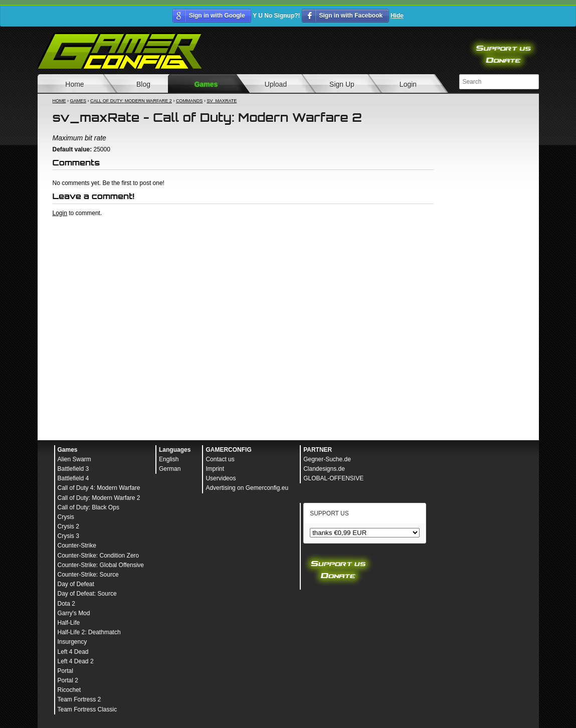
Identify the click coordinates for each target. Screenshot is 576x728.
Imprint (215, 469)
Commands (189, 101)
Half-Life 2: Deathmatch (89, 632)
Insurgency (72, 642)
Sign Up (342, 84)
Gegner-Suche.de (327, 459)
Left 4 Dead (73, 652)
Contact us (220, 459)
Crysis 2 (68, 526)
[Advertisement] (243, 245)
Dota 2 (66, 604)
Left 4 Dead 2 (76, 661)
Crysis (66, 517)
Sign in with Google (217, 16)
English (169, 459)
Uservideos (221, 478)
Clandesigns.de (324, 469)
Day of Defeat (76, 584)
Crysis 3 (68, 536)
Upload (276, 84)
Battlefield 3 (73, 469)
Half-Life (69, 623)
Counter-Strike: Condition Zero (99, 556)
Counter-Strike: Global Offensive (101, 565)
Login (408, 84)
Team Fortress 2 (79, 699)
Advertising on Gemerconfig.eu (247, 488)
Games (206, 84)
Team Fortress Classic (87, 709)
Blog (143, 84)
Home (74, 84)
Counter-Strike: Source (88, 575)
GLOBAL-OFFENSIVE (333, 478)
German (170, 469)
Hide (397, 16)
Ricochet (69, 690)
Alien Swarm (74, 459)
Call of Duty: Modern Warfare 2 (131, 101)
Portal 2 (68, 680)
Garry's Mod (74, 613)
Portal (65, 671)
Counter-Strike (77, 545)
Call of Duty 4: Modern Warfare (99, 488)
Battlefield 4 (73, 478)
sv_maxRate (222, 101)
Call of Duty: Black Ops (88, 507)
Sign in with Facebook (351, 16)
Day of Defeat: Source (87, 594)
